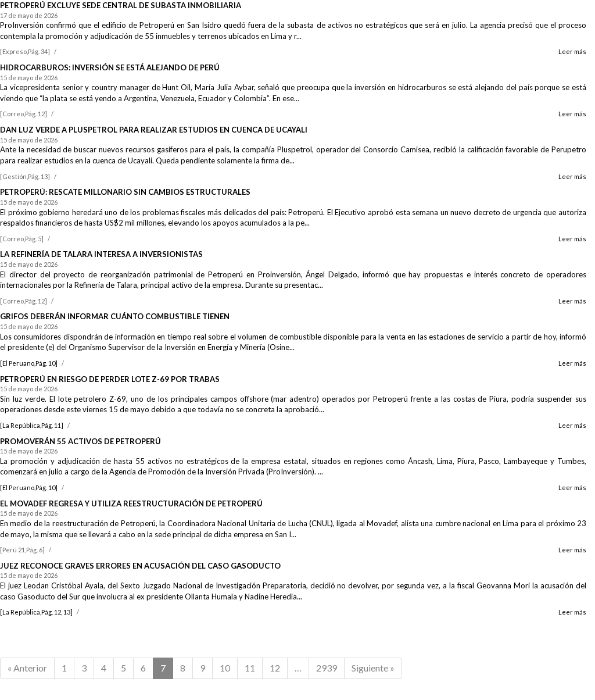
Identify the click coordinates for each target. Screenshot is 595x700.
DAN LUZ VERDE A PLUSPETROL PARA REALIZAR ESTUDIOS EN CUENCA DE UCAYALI (154, 130)
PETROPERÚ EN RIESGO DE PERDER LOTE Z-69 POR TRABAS (110, 379)
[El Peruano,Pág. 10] (29, 363)
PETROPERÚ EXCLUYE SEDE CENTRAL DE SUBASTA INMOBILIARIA (121, 5)
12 (275, 668)
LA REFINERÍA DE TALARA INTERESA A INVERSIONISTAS (101, 254)
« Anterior (27, 668)
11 (250, 668)
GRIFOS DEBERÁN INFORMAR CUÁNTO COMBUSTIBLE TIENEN (115, 316)
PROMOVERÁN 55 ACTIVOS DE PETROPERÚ (80, 441)
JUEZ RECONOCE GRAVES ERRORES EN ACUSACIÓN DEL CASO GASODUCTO (140, 566)
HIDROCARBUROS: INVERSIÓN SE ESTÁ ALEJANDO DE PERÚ (110, 67)
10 (225, 668)
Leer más (572, 51)
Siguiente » (373, 668)
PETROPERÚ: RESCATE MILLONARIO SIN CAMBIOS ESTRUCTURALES (125, 192)
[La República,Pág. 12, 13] (36, 612)
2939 (327, 668)
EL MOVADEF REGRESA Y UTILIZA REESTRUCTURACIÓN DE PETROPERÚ (131, 503)
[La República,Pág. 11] (32, 425)
